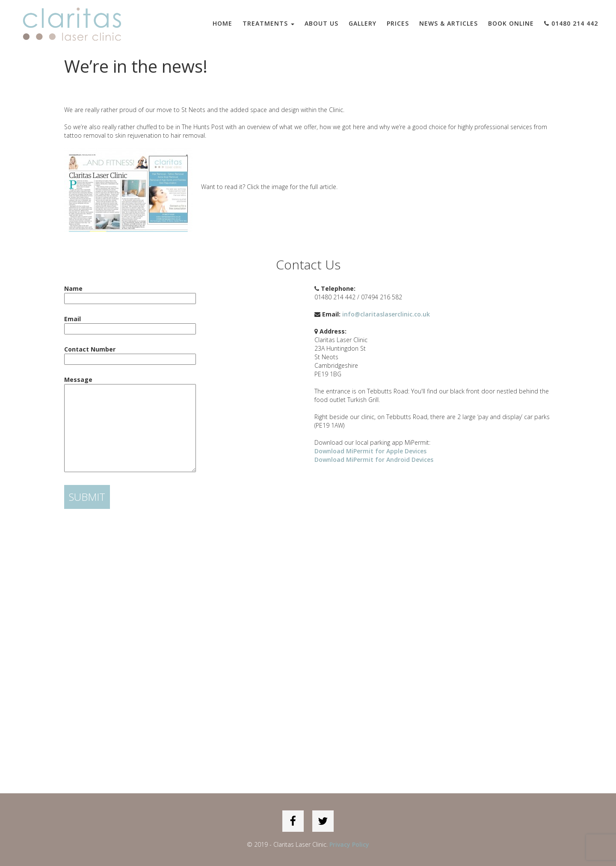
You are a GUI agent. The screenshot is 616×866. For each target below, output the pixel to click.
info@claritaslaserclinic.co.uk (386, 314)
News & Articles (449, 23)
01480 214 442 (571, 23)
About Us (321, 23)
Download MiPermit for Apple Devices (370, 451)
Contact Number (130, 354)
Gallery (363, 23)
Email (130, 324)
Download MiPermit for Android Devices (374, 460)
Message (130, 425)
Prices (398, 23)
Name (130, 293)
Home (222, 23)
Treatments (268, 23)
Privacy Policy (349, 844)
